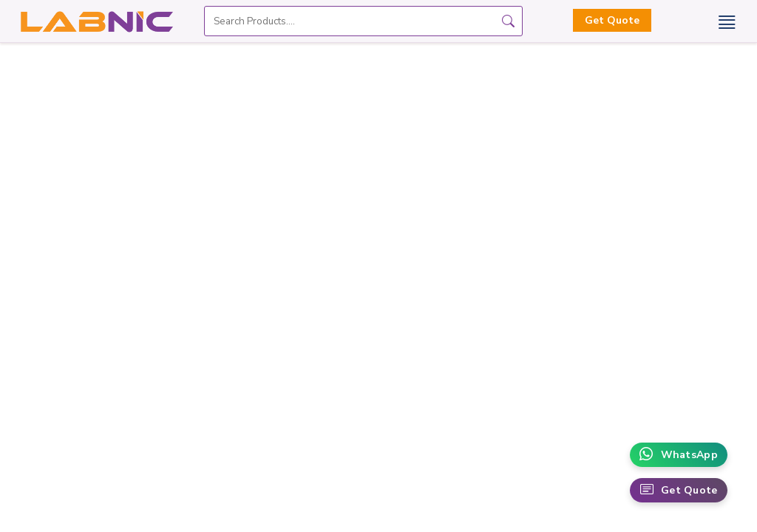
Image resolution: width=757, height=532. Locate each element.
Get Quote (612, 20)
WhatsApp (679, 455)
